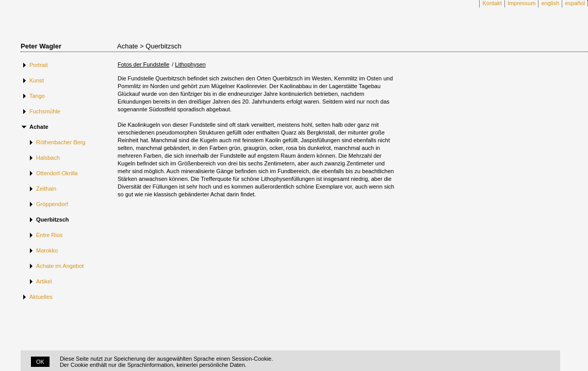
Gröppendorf (52, 204)
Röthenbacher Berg (61, 142)
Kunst (37, 80)
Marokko (47, 250)
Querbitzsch (53, 220)
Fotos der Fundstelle (143, 64)
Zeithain (46, 189)
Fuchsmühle (45, 111)
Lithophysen (190, 64)
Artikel (44, 281)
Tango (37, 96)
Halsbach (48, 158)
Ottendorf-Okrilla (57, 173)
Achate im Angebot (60, 266)
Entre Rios (49, 235)
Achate (39, 127)
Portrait (38, 65)
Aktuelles (41, 297)
